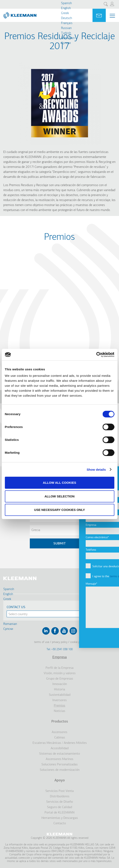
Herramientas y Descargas (60, 818)
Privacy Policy (60, 642)
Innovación (60, 684)
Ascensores (59, 732)
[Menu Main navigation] (112, 16)
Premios (59, 706)
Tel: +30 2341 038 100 (60, 649)
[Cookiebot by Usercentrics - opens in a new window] (96, 355)
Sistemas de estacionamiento (59, 754)
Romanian (68, 38)
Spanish (66, 3)
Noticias (59, 711)
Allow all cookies (59, 483)
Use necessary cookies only (59, 510)
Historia (59, 690)
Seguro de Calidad (59, 807)
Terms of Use (42, 642)
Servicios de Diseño (59, 802)
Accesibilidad (60, 748)
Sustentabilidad (60, 695)
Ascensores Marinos (59, 759)
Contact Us (16, 607)
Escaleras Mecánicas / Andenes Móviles (60, 743)
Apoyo (60, 780)
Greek (65, 13)
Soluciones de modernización (60, 770)
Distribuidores (60, 796)
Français (67, 23)
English (66, 8)
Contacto (60, 823)
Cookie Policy (78, 642)
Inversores (59, 700)
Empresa (60, 657)
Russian (66, 28)
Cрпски (66, 43)
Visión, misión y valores (60, 673)
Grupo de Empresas (60, 679)
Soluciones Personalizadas (59, 765)
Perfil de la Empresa (59, 668)
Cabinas (60, 738)
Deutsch (67, 18)
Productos (60, 722)
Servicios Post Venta (59, 791)
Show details (96, 470)
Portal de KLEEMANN (59, 813)
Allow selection (59, 496)
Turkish (66, 33)
